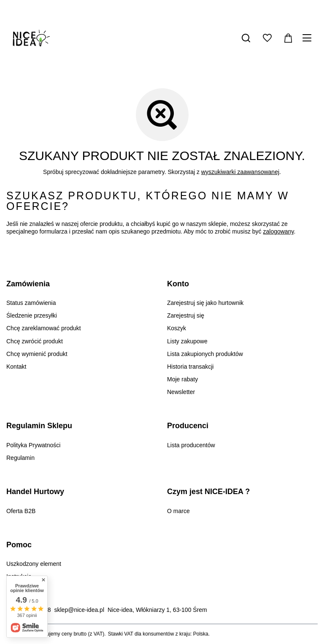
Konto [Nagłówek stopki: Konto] (178, 284)
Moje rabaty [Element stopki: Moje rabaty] (182, 379)
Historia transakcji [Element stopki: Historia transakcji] (190, 367)
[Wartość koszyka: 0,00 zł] (288, 38)
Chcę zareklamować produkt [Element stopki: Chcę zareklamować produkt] (44, 328)
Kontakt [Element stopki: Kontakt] (16, 367)
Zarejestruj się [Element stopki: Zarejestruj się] (186, 315)
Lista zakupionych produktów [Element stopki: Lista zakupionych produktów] (205, 354)
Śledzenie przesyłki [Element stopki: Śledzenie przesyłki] (32, 315)
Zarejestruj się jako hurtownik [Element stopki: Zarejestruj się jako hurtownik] (205, 303)
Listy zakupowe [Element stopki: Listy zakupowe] (187, 341)
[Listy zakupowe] (267, 38)
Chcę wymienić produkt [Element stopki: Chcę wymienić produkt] (37, 354)
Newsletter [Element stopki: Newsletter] (181, 392)
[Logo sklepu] (31, 38)
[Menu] (308, 38)
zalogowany (279, 231)
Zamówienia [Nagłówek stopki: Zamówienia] (28, 284)
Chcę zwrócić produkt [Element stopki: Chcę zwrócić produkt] (35, 341)
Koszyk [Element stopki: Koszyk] (177, 328)
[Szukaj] (246, 38)
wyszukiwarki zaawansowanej (240, 172)
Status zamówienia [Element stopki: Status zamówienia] (31, 303)
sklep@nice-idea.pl (80, 610)
